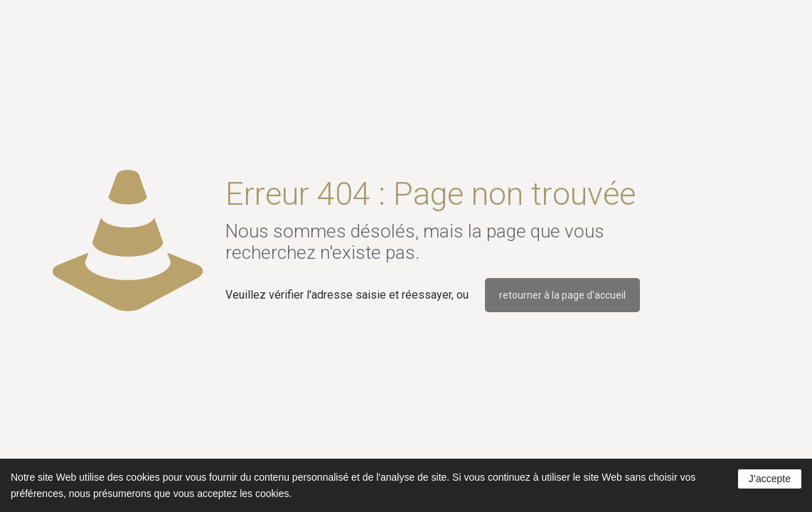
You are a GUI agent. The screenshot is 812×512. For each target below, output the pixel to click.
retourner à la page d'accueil (562, 295)
